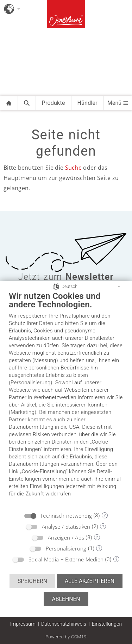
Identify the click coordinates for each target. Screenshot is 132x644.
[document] (66, 399)
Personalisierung (66, 548)
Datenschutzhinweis (64, 624)
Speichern (32, 581)
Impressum (23, 624)
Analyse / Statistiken (66, 526)
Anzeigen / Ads (66, 537)
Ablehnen (66, 599)
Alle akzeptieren (90, 581)
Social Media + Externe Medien (66, 559)
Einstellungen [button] (107, 624)
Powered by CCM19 (66, 637)
